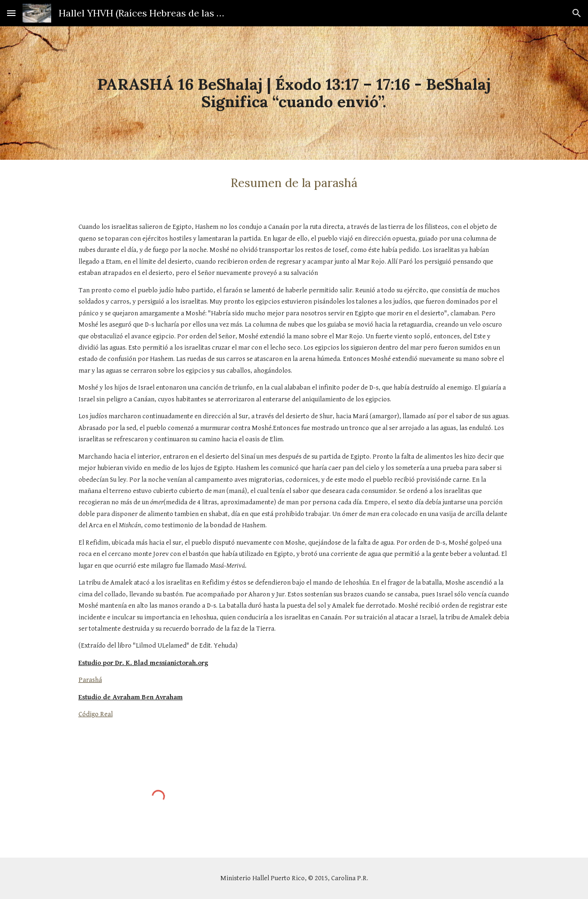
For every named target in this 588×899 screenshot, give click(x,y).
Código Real (96, 714)
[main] (294, 93)
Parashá (90, 680)
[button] (11, 13)
